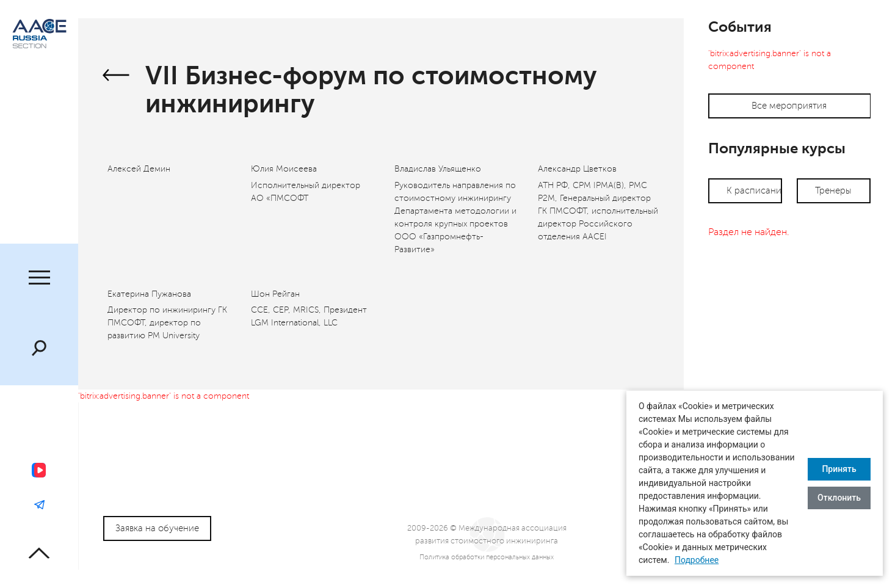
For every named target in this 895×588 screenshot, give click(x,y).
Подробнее (697, 560)
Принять (839, 469)
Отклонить (839, 498)
